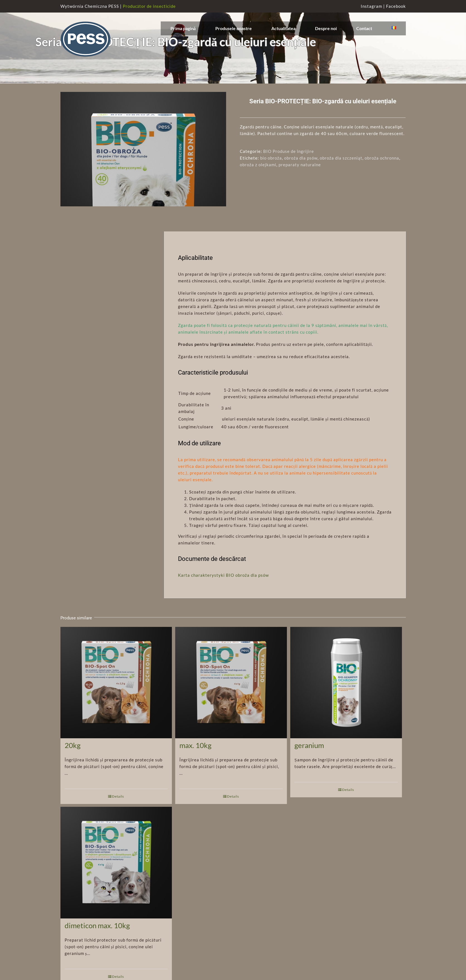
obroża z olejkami (258, 165)
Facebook (396, 6)
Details (118, 821)
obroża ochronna (382, 158)
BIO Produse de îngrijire (289, 151)
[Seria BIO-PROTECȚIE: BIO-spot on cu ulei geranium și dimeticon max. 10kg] (116, 873)
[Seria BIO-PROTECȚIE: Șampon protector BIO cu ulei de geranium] (346, 693)
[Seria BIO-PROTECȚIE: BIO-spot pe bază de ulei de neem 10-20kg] (116, 693)
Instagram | (373, 6)
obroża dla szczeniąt (341, 158)
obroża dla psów (301, 158)
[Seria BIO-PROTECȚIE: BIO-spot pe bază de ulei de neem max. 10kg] (231, 693)
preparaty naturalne (300, 165)
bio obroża (271, 158)
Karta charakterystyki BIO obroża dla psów (223, 600)
